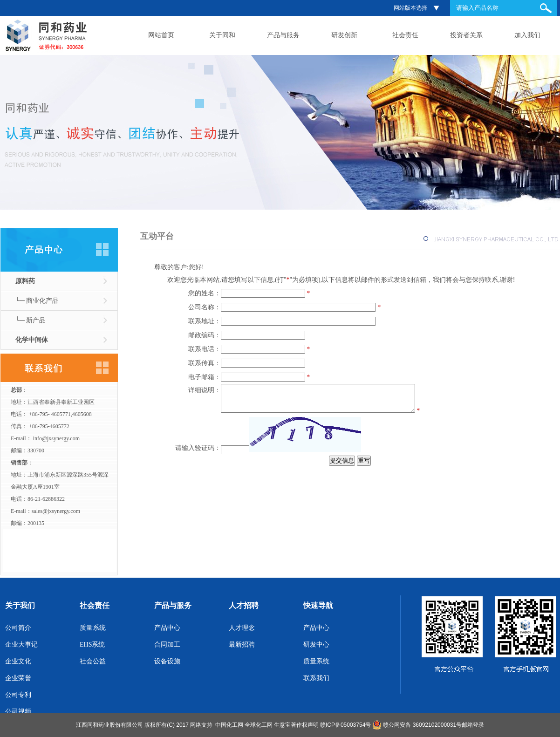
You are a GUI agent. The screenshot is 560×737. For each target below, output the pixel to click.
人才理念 (242, 628)
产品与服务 (283, 35)
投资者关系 (466, 35)
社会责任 (405, 35)
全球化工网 (259, 725)
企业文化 (18, 661)
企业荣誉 (18, 678)
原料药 (25, 281)
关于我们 (20, 605)
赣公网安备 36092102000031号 (422, 725)
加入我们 (527, 35)
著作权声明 (305, 725)
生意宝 (282, 725)
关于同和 (222, 35)
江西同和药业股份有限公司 (109, 725)
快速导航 (318, 605)
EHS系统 (92, 645)
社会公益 (93, 661)
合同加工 (167, 645)
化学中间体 (32, 340)
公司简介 (18, 628)
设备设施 (167, 661)
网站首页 (161, 35)
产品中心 (167, 628)
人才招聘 (244, 605)
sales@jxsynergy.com (56, 511)
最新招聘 (242, 645)
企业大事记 (21, 645)
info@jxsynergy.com (56, 438)
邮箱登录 (473, 725)
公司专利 (18, 695)
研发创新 (344, 35)
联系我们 (316, 678)
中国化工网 (229, 725)
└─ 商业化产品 (37, 301)
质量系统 (93, 628)
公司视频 (18, 712)
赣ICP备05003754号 (345, 725)
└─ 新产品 (31, 320)
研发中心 (316, 645)
